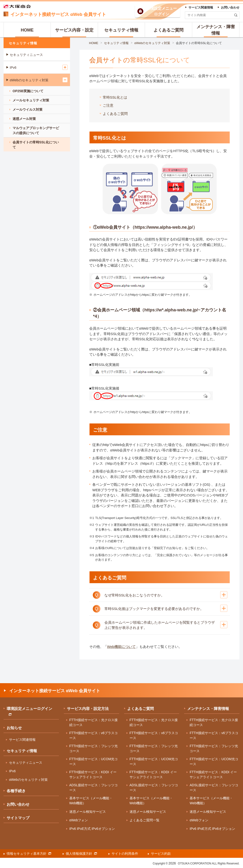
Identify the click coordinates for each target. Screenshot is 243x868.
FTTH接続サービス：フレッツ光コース (93, 748)
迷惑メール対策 (24, 119)
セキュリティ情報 (116, 43)
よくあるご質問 (115, 114)
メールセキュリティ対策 (31, 100)
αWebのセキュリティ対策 (152, 43)
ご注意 (108, 105)
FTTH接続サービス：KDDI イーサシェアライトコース (93, 775)
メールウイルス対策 (28, 109)
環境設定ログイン (162, 11)
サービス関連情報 (22, 740)
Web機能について (121, 647)
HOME (94, 43)
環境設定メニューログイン (29, 711)
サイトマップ (18, 818)
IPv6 (13, 68)
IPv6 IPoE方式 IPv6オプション (92, 829)
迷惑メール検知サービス (88, 812)
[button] (159, 595)
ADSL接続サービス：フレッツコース (94, 788)
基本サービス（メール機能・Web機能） (91, 801)
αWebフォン (79, 820)
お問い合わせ (18, 804)
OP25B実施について (28, 91)
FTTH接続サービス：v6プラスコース (94, 735)
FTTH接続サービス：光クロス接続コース (93, 722)
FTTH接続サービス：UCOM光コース (94, 761)
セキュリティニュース (26, 55)
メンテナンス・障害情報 (208, 709)
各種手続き (16, 791)
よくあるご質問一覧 (145, 820)
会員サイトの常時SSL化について (199, 43)
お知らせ (14, 728)
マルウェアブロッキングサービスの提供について (36, 130)
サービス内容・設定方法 (88, 709)
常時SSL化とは (115, 97)
